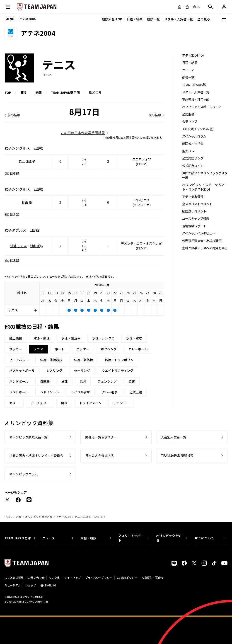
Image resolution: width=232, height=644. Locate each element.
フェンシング (107, 381)
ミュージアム (13, 585)
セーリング (82, 370)
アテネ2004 (63, 517)
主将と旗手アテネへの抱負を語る (205, 248)
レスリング (54, 370)
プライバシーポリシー (99, 577)
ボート (60, 349)
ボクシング (109, 349)
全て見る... (205, 19)
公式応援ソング (193, 158)
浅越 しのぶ (18, 246)
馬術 (83, 381)
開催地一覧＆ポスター (101, 437)
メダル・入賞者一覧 (179, 19)
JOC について (210, 538)
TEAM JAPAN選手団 (65, 92)
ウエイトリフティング (117, 370)
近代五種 (136, 392)
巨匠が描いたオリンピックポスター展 (205, 175)
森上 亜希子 (27, 161)
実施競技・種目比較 (196, 100)
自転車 (45, 381)
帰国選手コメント (194, 211)
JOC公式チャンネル (195, 129)
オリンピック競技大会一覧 (28, 437)
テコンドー (121, 403)
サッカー (16, 349)
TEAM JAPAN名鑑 (194, 85)
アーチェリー (40, 403)
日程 (23, 92)
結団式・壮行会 (193, 144)
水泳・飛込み (71, 338)
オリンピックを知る (172, 538)
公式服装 (188, 114)
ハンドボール (19, 381)
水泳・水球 (134, 338)
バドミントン (50, 392)
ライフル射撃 (80, 392)
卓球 (65, 381)
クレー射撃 (110, 392)
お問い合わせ (36, 577)
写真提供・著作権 (152, 577)
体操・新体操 (84, 360)
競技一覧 (153, 19)
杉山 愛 (27, 202)
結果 (39, 92)
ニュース (188, 70)
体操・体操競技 (51, 360)
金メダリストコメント (197, 204)
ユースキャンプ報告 (196, 219)
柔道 (132, 381)
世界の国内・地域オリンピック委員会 (36, 455)
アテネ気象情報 (193, 197)
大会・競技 (96, 538)
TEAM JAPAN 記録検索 (177, 455)
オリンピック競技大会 (39, 517)
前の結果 (14, 115)
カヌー (14, 403)
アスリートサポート (134, 538)
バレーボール (138, 349)
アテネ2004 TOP (193, 55)
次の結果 (155, 115)
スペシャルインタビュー (199, 233)
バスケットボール (22, 370)
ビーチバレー (19, 360)
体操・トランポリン (119, 360)
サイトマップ (72, 577)
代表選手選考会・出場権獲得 (202, 241)
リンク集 (54, 577)
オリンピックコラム (24, 474)
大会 (19, 517)
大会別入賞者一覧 (174, 437)
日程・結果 (135, 19)
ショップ (31, 585)
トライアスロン (90, 403)
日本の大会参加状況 (99, 455)
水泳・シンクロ (103, 338)
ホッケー (83, 349)
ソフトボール (19, 392)
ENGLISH (50, 585)
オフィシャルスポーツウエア (202, 107)
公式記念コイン (193, 166)
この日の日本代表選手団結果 (83, 133)
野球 (64, 403)
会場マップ (190, 122)
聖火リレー (190, 151)
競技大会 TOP (112, 19)
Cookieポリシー (127, 577)
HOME (8, 517)
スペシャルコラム (194, 136)
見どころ (95, 92)
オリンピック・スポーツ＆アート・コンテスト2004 (205, 187)
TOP (8, 92)
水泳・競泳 (42, 338)
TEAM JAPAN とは (20, 538)
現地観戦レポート (194, 226)
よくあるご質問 (14, 577)
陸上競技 (16, 338)
